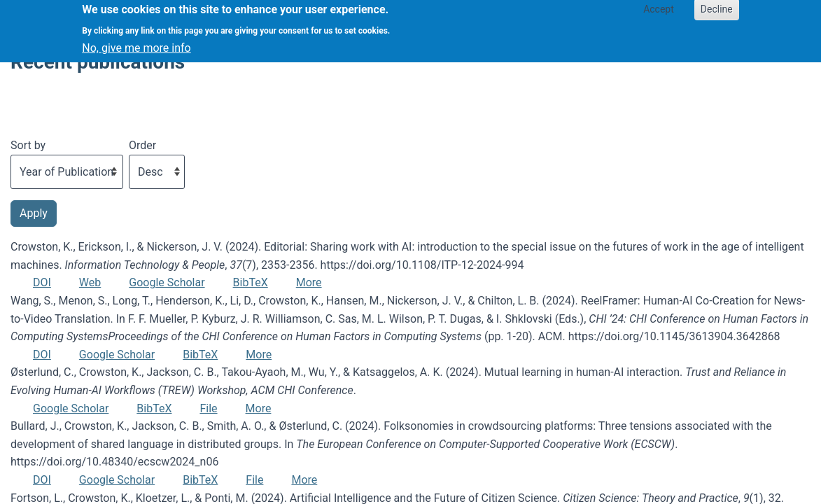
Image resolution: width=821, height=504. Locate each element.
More (309, 282)
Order (142, 145)
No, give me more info (136, 42)
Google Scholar (167, 282)
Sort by (28, 145)
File (208, 408)
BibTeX (251, 282)
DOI (42, 282)
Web (90, 282)
